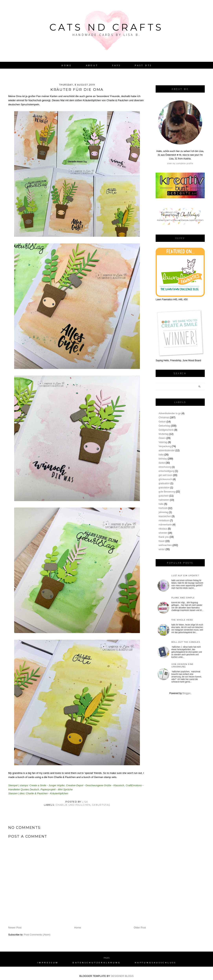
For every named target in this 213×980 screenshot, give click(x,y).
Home (67, 65)
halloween (164, 500)
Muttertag (164, 434)
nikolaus (163, 529)
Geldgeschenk (166, 430)
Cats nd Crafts (106, 27)
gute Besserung (167, 492)
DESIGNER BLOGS (122, 976)
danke (162, 463)
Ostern (162, 438)
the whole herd (182, 620)
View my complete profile (180, 163)
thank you (164, 537)
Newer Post (15, 928)
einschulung (165, 467)
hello (161, 504)
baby (161, 455)
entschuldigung (167, 471)
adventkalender (167, 450)
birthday (163, 459)
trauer (162, 541)
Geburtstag (101, 805)
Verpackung (165, 446)
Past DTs (143, 65)
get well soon (165, 475)
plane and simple (183, 598)
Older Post (140, 928)
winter (162, 549)
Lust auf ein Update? (185, 576)
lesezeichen (165, 516)
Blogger (186, 693)
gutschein (164, 496)
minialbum (164, 520)
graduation (164, 483)
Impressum (48, 963)
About (92, 65)
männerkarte (165, 525)
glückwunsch (165, 479)
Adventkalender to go (170, 413)
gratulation (164, 488)
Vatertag (163, 442)
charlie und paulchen (73, 805)
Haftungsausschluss (156, 963)
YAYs (116, 65)
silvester (163, 533)
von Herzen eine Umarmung (182, 665)
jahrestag (163, 512)
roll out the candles (186, 642)
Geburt (162, 422)
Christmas (164, 418)
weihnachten (165, 545)
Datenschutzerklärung (97, 963)
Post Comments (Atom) (37, 935)
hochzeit (163, 508)
